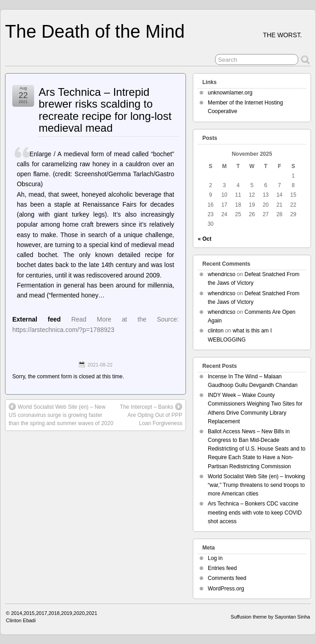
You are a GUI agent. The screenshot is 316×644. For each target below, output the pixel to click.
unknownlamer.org (230, 93)
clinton (216, 331)
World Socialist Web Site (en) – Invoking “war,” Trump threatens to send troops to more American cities (256, 485)
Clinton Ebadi (21, 620)
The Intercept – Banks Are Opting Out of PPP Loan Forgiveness (151, 415)
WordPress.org (226, 589)
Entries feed (222, 568)
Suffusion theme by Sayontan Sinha (270, 617)
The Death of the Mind (95, 31)
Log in (215, 558)
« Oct (205, 239)
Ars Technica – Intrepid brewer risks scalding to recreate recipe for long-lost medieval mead (105, 110)
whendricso (222, 274)
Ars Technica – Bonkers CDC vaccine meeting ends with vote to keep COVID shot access (255, 512)
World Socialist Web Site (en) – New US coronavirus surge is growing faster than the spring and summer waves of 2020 (61, 415)
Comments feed (227, 578)
